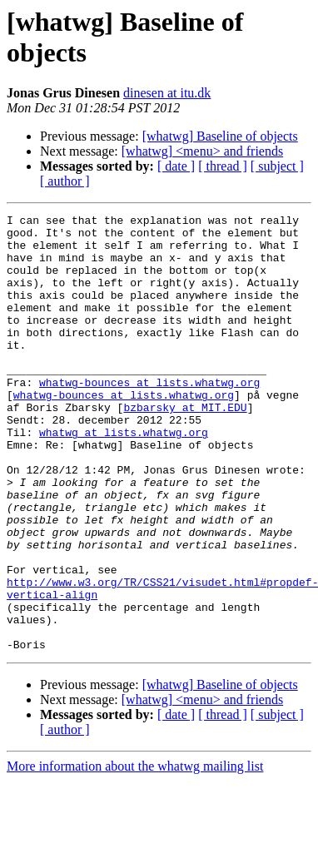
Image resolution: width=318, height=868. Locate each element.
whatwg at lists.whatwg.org (124, 477)
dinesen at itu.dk (167, 93)
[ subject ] (277, 166)
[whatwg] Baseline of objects (220, 136)
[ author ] (65, 181)
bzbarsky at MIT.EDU (185, 447)
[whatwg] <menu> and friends (202, 151)
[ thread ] (223, 166)
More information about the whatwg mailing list (135, 853)
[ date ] (176, 166)
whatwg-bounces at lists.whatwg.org (149, 417)
